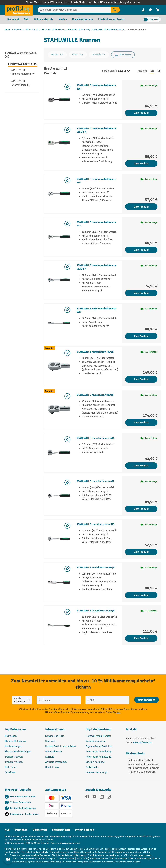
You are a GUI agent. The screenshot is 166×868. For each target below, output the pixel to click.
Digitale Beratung (98, 729)
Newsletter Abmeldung (98, 757)
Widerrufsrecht (54, 752)
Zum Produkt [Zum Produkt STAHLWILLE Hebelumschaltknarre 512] (141, 250)
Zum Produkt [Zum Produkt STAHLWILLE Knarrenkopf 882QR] (141, 422)
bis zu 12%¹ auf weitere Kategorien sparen (116, 2)
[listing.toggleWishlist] (67, 87)
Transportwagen (14, 762)
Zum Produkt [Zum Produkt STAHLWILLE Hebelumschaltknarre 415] (141, 113)
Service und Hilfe (55, 736)
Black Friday (52, 767)
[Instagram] (109, 797)
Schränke (10, 772)
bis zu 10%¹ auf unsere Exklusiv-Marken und (68, 2)
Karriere (50, 757)
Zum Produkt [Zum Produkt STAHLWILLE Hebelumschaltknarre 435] (141, 207)
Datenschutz (40, 830)
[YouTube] (95, 797)
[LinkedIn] (102, 797)
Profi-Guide (92, 767)
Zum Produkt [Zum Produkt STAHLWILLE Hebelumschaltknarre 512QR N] (141, 293)
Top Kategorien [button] (15, 729)
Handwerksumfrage (96, 772)
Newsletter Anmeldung (98, 752)
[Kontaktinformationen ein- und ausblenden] (8, 860)
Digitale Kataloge (95, 762)
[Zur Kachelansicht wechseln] (159, 71)
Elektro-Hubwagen (15, 741)
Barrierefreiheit (61, 830)
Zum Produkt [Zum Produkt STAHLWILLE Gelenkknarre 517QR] (141, 638)
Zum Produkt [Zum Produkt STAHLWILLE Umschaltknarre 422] (141, 509)
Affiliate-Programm (56, 762)
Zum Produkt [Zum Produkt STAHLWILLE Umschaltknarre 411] (141, 466)
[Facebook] (87, 797)
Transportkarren (14, 757)
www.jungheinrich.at (70, 843)
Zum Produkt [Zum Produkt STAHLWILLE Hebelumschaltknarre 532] (141, 336)
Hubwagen (11, 736)
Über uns (50, 741)
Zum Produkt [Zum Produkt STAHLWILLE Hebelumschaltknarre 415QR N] (141, 164)
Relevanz (123, 71)
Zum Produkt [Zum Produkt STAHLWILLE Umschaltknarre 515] (141, 552)
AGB (7, 830)
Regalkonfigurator (96, 741)
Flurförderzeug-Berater (98, 736)
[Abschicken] (146, 700)
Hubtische (11, 767)
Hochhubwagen (14, 746)
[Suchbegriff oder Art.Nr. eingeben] (74, 10)
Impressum (21, 830)
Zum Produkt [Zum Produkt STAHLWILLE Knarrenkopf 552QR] (141, 379)
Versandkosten (57, 836)
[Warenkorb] (158, 10)
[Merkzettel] (150, 10)
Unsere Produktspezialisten (60, 746)
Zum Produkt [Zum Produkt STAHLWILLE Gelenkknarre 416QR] (141, 595)
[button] (103, 731)
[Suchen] (115, 10)
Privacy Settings (84, 830)
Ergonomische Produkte (99, 746)
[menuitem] (143, 10)
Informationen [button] (55, 729)
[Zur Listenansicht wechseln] (152, 71)
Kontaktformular (142, 743)
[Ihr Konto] (143, 10)
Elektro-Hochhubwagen (18, 752)
